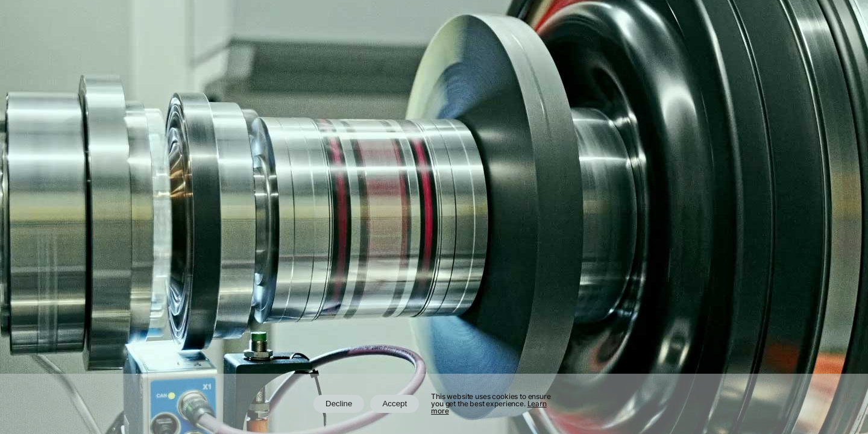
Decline (339, 404)
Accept (395, 404)
